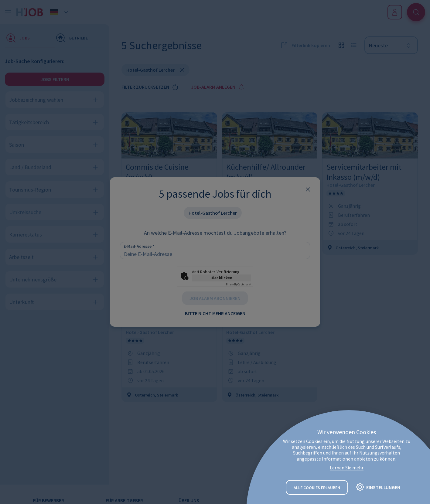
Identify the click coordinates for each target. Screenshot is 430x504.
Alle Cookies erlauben (317, 488)
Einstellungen (383, 487)
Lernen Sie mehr (347, 468)
